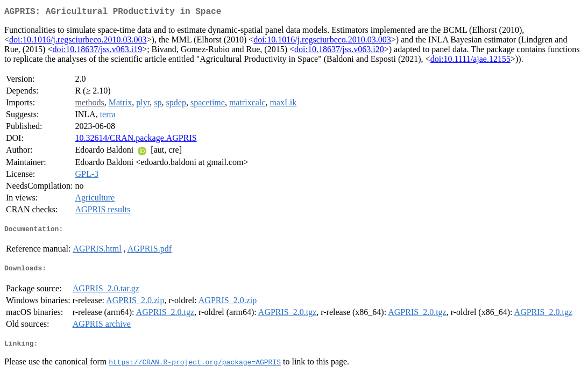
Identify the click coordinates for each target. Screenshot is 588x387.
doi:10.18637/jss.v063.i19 (97, 51)
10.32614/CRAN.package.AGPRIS (136, 140)
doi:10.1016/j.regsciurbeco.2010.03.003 (78, 42)
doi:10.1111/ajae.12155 (470, 61)
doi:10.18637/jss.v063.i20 (339, 51)
